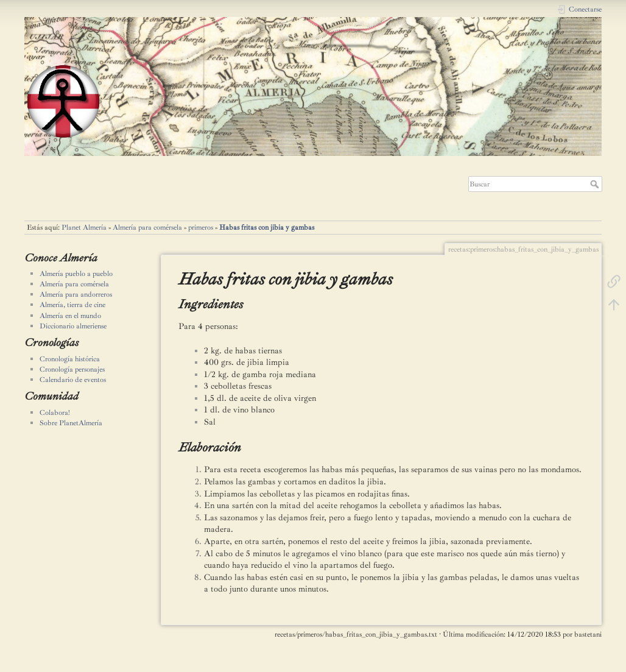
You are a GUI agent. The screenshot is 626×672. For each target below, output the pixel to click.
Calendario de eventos (73, 380)
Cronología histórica (70, 359)
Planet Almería (84, 227)
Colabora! (55, 412)
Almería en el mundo (70, 316)
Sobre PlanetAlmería (71, 423)
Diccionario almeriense (73, 326)
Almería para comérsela (147, 227)
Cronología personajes (72, 369)
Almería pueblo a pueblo (76, 274)
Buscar (596, 184)
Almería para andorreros (76, 294)
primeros (201, 227)
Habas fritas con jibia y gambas (267, 227)
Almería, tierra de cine (72, 305)
